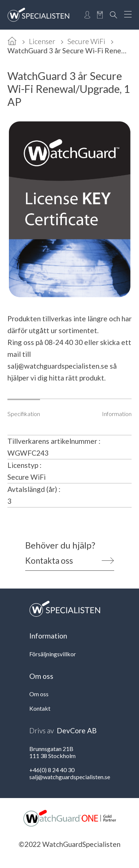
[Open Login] (87, 15)
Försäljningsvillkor (53, 654)
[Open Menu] (128, 15)
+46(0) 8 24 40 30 (52, 770)
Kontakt (40, 708)
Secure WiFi (86, 41)
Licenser (42, 41)
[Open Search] (113, 15)
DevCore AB (77, 730)
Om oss (39, 694)
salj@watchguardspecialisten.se (58, 366)
